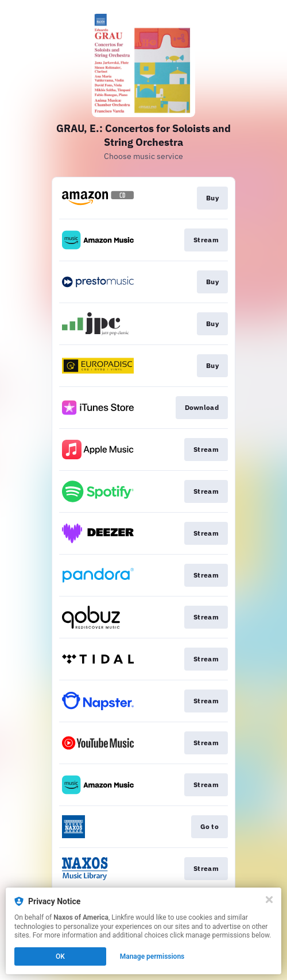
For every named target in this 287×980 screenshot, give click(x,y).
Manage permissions (152, 956)
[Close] (269, 900)
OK (60, 956)
